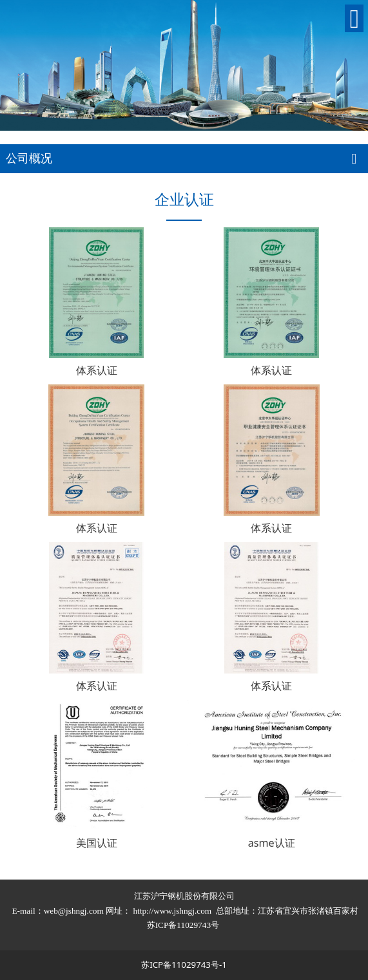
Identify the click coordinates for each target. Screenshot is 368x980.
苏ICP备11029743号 (184, 925)
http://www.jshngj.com (172, 911)
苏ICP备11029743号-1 (184, 965)
